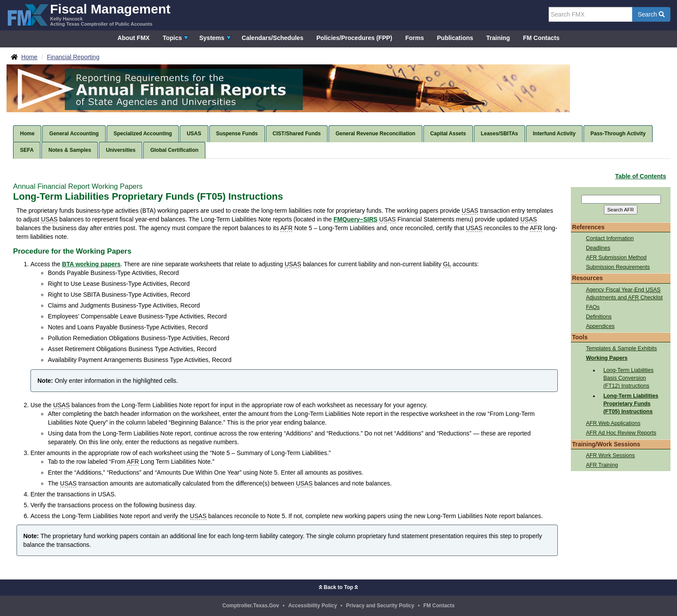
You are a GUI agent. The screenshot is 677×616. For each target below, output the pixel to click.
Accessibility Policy (312, 606)
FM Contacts (541, 38)
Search (651, 14)
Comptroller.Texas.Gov (251, 606)
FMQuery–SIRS (355, 219)
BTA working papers (91, 264)
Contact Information (610, 238)
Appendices (600, 326)
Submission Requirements (618, 267)
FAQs (593, 307)
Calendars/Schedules (273, 38)
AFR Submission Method (616, 258)
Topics (172, 38)
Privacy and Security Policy (380, 606)
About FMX (134, 38)
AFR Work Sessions (610, 455)
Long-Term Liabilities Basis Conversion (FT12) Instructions (629, 378)
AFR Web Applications (613, 423)
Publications (455, 38)
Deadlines (598, 248)
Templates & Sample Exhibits (622, 348)
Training (498, 38)
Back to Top (338, 587)
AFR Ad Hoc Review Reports (621, 433)
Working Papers (607, 358)
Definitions (599, 317)
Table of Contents (641, 176)
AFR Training (602, 465)
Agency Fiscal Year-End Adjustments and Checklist (624, 294)
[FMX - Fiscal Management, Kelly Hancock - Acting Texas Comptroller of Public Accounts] (89, 14)
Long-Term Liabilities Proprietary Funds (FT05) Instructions (631, 404)
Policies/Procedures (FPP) (354, 38)
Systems (212, 38)
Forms (414, 38)
